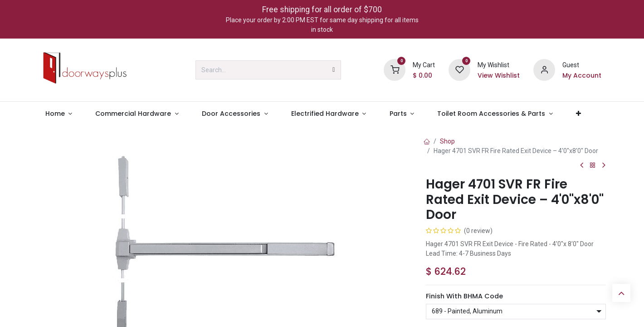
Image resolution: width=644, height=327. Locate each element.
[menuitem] (59, 114)
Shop (447, 141)
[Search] (334, 70)
